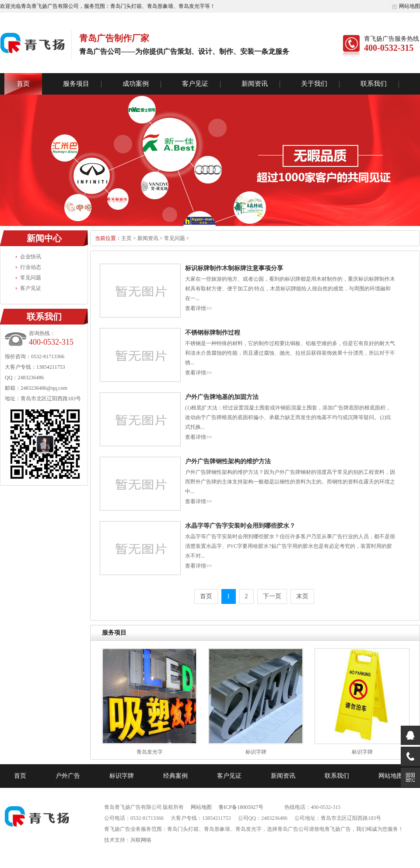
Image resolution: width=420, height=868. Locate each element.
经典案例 (175, 776)
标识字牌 (256, 752)
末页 (302, 596)
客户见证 (195, 84)
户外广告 (68, 776)
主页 (126, 238)
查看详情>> (199, 308)
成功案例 (136, 84)
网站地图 (406, 6)
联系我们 (374, 84)
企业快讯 (31, 257)
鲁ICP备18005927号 (241, 807)
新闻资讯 (255, 84)
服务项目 (76, 84)
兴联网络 (141, 840)
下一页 (272, 596)
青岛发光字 (150, 752)
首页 (23, 84)
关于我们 (314, 84)
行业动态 (31, 267)
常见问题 (31, 278)
